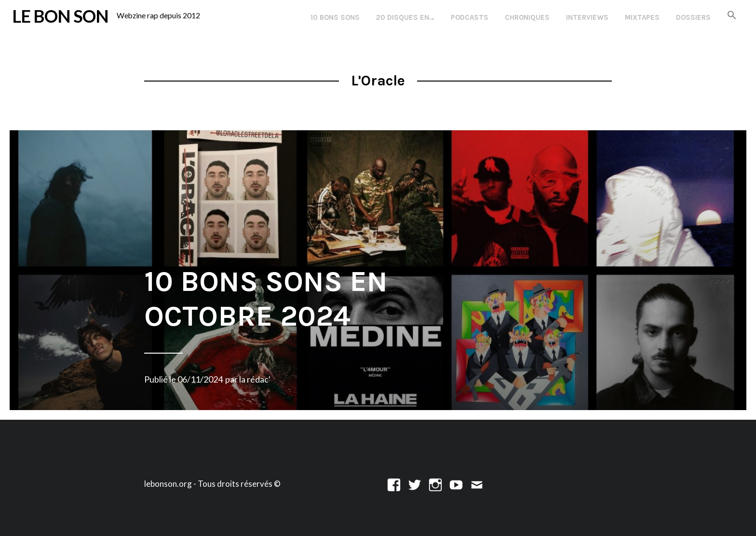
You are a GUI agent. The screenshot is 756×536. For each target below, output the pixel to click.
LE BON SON (60, 16)
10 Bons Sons (335, 17)
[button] (732, 16)
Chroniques (527, 17)
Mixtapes (642, 17)
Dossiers (693, 17)
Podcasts (470, 17)
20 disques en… (405, 17)
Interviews (587, 17)
